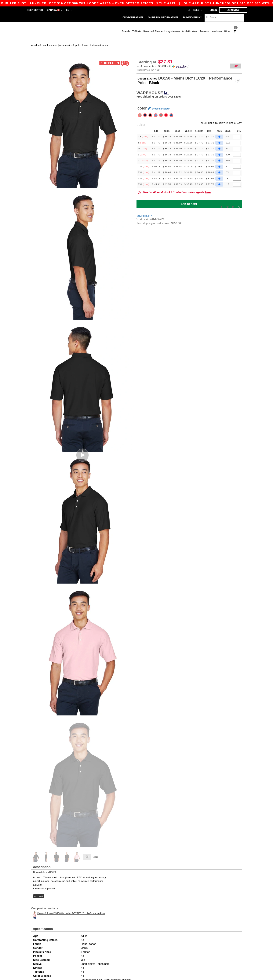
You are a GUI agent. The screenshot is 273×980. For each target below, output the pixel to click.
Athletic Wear (190, 31)
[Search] (224, 17)
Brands (126, 31)
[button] (189, 54)
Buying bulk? (192, 17)
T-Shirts (137, 31)
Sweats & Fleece (153, 31)
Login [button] (213, 10)
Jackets (204, 31)
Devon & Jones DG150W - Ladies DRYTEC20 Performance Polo (71, 901)
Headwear (216, 31)
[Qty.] (237, 125)
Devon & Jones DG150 (45, 860)
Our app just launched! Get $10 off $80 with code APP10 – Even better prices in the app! (166, 3)
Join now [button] (233, 10)
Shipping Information (163, 17)
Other (227, 31)
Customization (133, 17)
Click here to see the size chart (224, 113)
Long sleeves (172, 31)
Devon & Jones (151, 66)
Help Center (35, 10)
